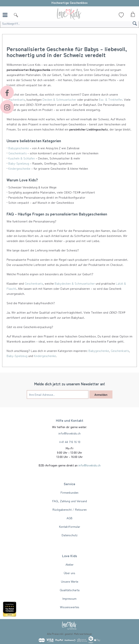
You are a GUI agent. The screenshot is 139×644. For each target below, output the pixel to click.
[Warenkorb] (132, 16)
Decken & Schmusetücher (59, 99)
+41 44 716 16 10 (69, 442)
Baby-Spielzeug (19, 163)
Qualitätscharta (70, 590)
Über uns (69, 573)
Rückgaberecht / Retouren (70, 509)
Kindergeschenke (19, 168)
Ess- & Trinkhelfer (111, 99)
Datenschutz (70, 535)
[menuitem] (6, 15)
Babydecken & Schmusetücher (75, 283)
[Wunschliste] (121, 15)
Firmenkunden (69, 492)
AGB (69, 518)
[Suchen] (135, 23)
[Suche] (16, 15)
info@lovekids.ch (69, 433)
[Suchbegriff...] (69, 23)
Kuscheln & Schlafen (22, 158)
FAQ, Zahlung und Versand (70, 501)
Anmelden (101, 394)
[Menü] (6, 15)
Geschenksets (17, 153)
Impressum (69, 598)
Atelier (69, 564)
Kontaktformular (70, 526)
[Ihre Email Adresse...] (58, 394)
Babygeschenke (19, 148)
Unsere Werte (70, 581)
